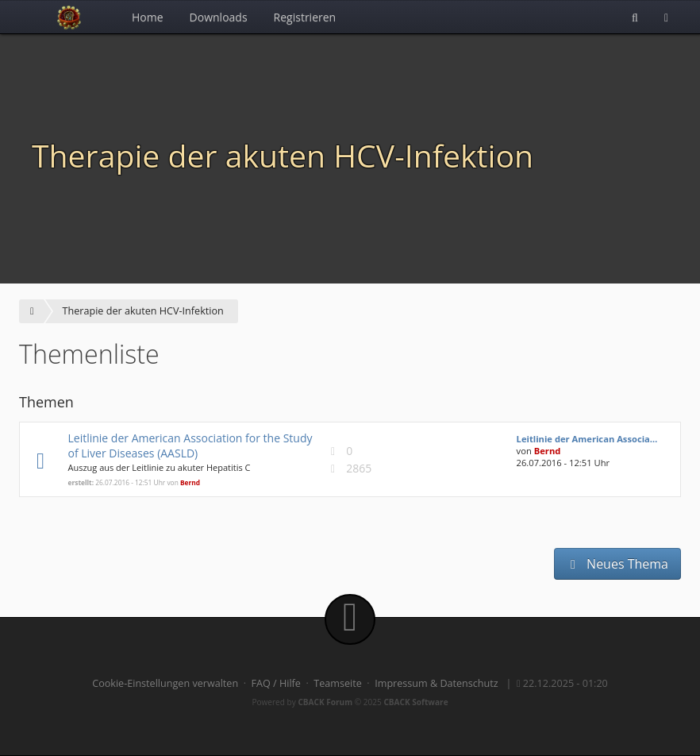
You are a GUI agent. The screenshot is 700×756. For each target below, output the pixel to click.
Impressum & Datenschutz (437, 683)
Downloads (219, 17)
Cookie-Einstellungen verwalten (165, 683)
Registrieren (305, 17)
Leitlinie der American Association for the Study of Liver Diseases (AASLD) (190, 445)
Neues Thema (617, 564)
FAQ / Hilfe (276, 683)
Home (148, 17)
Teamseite (337, 683)
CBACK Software (415, 702)
